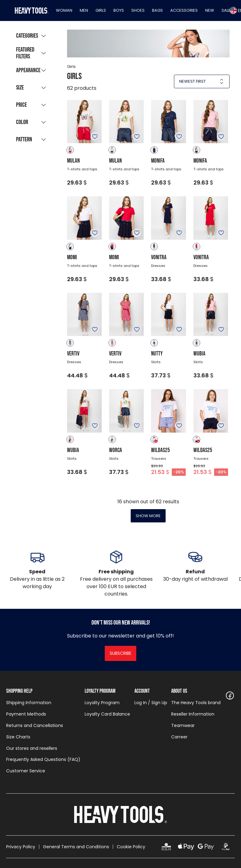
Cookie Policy (131, 847)
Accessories (184, 10)
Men (84, 10)
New (210, 10)
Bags (157, 10)
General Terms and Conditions (76, 847)
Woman (64, 10)
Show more (148, 516)
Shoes (138, 10)
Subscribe (120, 653)
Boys (119, 10)
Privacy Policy (21, 847)
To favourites (95, 136)
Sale (226, 10)
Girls (101, 10)
